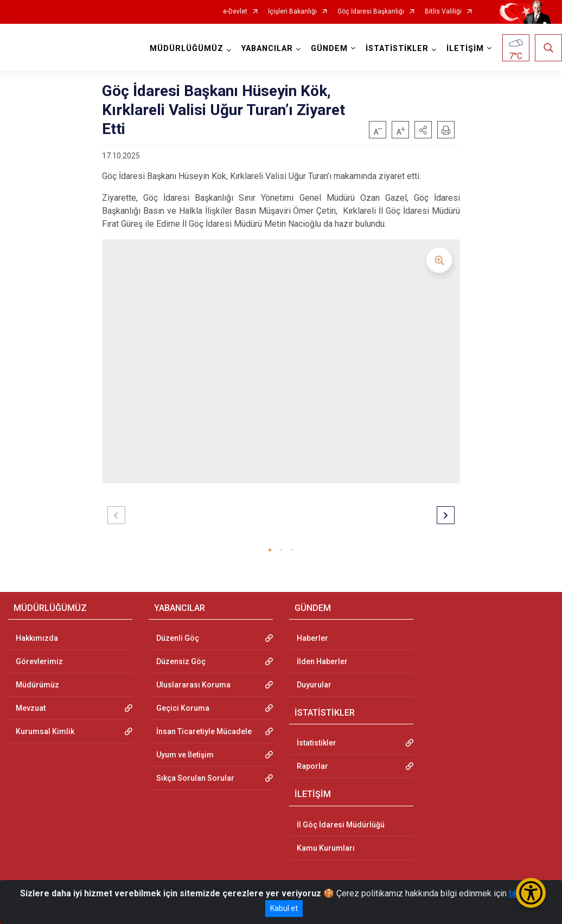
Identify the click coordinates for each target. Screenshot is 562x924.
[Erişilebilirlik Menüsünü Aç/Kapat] (531, 893)
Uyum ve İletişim (185, 755)
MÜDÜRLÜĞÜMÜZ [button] (187, 49)
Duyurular (314, 685)
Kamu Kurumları (326, 848)
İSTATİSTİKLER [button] (397, 49)
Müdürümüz (37, 685)
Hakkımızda (37, 638)
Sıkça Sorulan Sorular (195, 778)
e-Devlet (235, 12)
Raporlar (312, 766)
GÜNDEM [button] (329, 49)
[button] (423, 130)
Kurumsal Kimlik (45, 731)
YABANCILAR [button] (267, 49)
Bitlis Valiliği (443, 12)
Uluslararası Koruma (193, 685)
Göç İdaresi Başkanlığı (371, 12)
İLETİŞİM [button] (465, 49)
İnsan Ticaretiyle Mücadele (204, 731)
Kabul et (284, 908)
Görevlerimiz (39, 661)
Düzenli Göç (178, 638)
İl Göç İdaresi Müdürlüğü (341, 825)
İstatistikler (317, 743)
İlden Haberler (322, 661)
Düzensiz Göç (181, 661)
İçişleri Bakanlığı (292, 12)
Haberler (312, 638)
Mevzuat (31, 708)
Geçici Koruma (183, 708)
